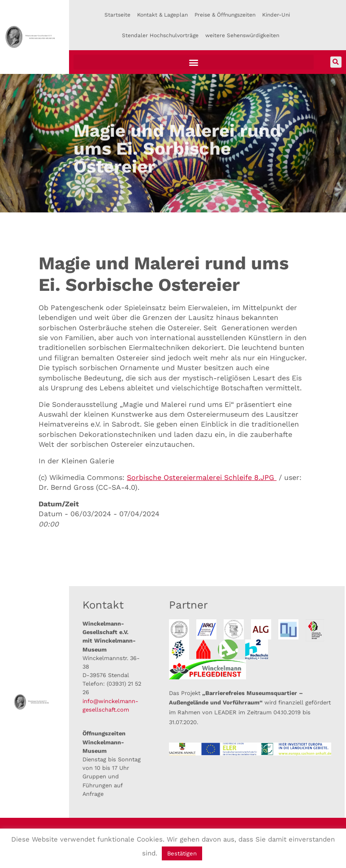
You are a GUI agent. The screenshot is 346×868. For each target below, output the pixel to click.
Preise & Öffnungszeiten (225, 15)
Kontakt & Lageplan (162, 15)
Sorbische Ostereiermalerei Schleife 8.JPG (202, 477)
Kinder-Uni (276, 15)
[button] (193, 62)
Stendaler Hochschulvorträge (160, 35)
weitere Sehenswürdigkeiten (242, 35)
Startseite (117, 15)
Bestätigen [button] (182, 853)
